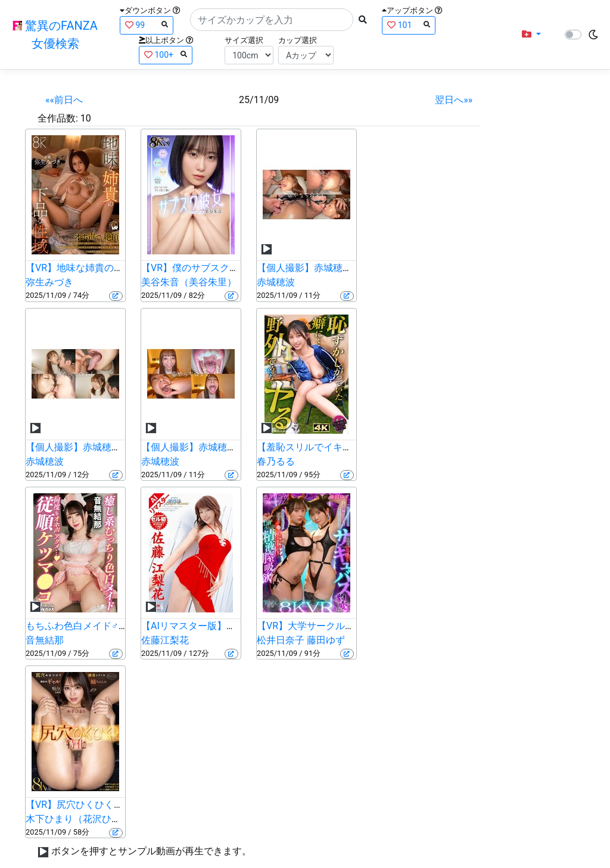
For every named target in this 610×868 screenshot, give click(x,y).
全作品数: (58, 118)
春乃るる (276, 461)
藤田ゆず (326, 640)
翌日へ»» (454, 100)
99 (147, 25)
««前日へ (64, 100)
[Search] (272, 20)
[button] (531, 35)
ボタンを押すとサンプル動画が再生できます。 (151, 851)
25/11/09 (259, 100)
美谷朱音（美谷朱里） (189, 282)
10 (86, 118)
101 (409, 25)
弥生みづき (49, 282)
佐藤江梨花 (165, 640)
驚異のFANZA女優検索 (55, 35)
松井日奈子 (281, 640)
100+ (166, 55)
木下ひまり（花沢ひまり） (83, 819)
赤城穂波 (276, 282)
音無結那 (45, 640)
